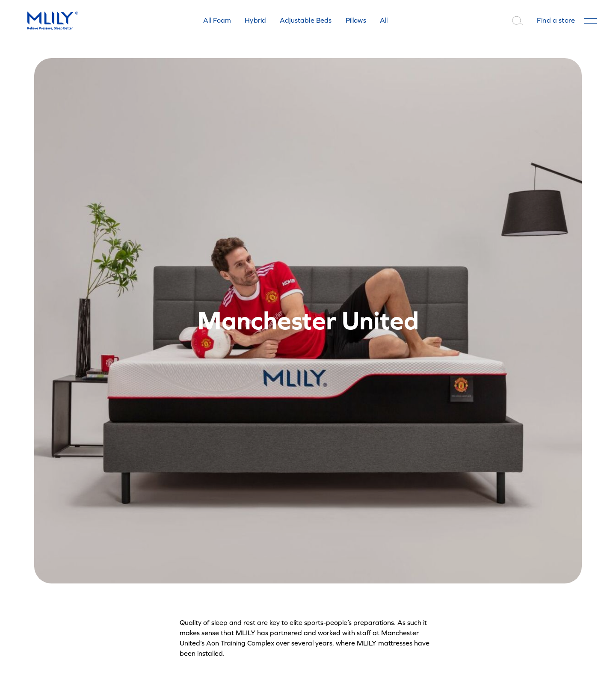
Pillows (356, 20)
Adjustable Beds (306, 20)
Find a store (556, 20)
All (384, 20)
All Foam (217, 20)
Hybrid (255, 20)
